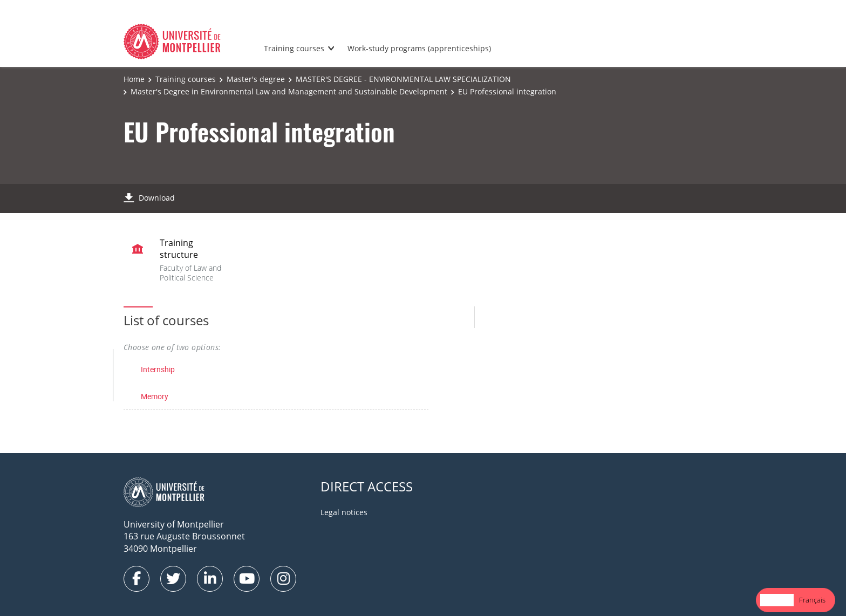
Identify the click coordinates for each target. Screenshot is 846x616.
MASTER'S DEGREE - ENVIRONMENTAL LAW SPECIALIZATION (403, 79)
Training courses (294, 48)
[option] (812, 600)
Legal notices (344, 512)
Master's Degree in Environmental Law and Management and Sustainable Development (289, 91)
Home (134, 79)
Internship (158, 369)
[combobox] (777, 600)
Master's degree (256, 79)
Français (812, 600)
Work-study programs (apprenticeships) (419, 48)
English (777, 600)
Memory (155, 396)
